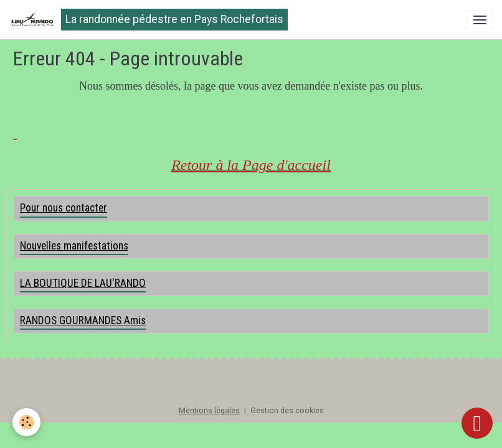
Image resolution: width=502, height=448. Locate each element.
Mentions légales (209, 411)
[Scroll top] (477, 423)
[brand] (148, 20)
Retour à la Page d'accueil (251, 165)
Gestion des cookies (287, 411)
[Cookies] (26, 422)
